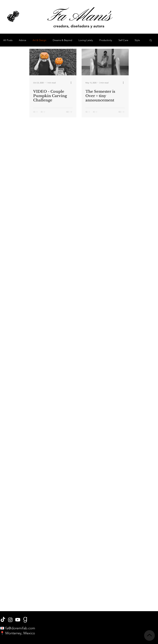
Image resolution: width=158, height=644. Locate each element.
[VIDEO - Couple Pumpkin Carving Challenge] (53, 62)
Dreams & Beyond (62, 40)
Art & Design (39, 40)
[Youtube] (18, 620)
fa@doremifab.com (20, 628)
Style (137, 40)
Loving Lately (86, 40)
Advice (22, 40)
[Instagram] (10, 620)
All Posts (8, 40)
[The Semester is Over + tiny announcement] (105, 62)
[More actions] (72, 83)
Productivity (106, 40)
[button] (151, 40)
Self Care (123, 40)
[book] (25, 620)
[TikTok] (3, 620)
